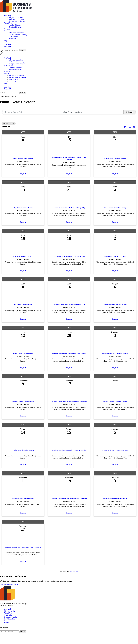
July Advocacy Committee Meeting (115, 256)
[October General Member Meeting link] (23, 442)
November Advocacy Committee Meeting (115, 450)
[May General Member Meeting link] (23, 200)
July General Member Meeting (23, 305)
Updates (7, 29)
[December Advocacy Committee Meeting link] (115, 491)
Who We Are (9, 23)
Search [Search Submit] (130, 112)
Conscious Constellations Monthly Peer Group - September (69, 402)
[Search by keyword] (32, 112)
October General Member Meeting (23, 450)
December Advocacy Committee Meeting (115, 499)
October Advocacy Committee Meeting (115, 402)
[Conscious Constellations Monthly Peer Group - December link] (23, 539)
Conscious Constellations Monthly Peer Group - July (69, 305)
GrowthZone (73, 572)
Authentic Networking (16, 19)
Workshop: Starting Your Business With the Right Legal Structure (69, 158)
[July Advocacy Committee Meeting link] (115, 248)
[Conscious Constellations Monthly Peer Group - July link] (69, 297)
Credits (7, 623)
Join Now (8, 44)
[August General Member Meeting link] (23, 345)
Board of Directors (15, 27)
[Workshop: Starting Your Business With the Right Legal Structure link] (69, 150)
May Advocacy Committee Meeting (115, 159)
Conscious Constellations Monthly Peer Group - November (69, 499)
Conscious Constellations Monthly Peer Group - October (69, 450)
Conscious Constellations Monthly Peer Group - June (69, 256)
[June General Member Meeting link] (23, 248)
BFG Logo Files (10, 619)
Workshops (13, 39)
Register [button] (23, 174)
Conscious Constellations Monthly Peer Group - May (69, 208)
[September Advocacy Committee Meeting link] (115, 345)
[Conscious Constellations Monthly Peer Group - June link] (69, 248)
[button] (125, 127)
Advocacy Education (16, 17)
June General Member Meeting (23, 256)
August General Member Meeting (23, 353)
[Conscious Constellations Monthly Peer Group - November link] (69, 491)
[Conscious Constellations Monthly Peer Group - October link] (69, 442)
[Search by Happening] (93, 112)
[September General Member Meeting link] (23, 394)
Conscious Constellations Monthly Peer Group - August (69, 353)
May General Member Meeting (23, 208)
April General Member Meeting (23, 159)
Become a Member (7, 585)
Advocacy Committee (16, 33)
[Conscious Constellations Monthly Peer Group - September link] (69, 394)
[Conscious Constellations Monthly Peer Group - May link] (69, 200)
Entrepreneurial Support (17, 21)
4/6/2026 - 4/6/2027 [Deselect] (9, 123)
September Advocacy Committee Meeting (115, 353)
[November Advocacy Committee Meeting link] (115, 442)
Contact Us (8, 615)
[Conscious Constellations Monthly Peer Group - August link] (69, 345)
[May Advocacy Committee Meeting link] (115, 150)
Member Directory (15, 25)
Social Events (13, 37)
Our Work (8, 15)
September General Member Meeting (23, 402)
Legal (6, 621)
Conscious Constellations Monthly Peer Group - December (23, 547)
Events (7, 31)
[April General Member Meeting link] (23, 150)
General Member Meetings (18, 35)
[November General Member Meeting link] (23, 491)
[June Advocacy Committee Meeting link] (115, 200)
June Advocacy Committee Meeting (115, 208)
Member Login (9, 611)
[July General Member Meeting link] (23, 297)
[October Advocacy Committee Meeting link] (115, 394)
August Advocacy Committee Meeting (115, 305)
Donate (16, 585)
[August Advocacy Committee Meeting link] (115, 297)
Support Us (8, 46)
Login (6, 41)
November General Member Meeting (23, 499)
